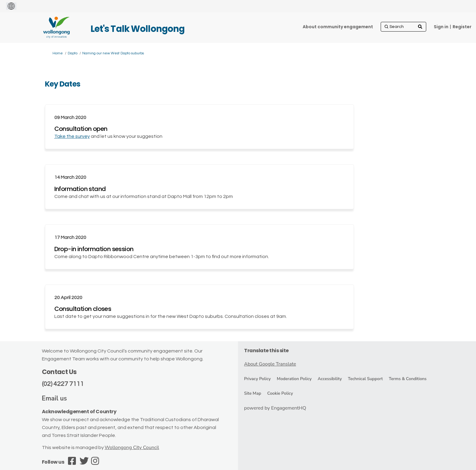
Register (462, 27)
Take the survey (72, 136)
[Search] (403, 27)
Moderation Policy (294, 379)
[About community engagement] (338, 27)
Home (58, 53)
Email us (54, 398)
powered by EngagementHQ (275, 408)
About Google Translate (270, 364)
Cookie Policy (280, 393)
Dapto (73, 53)
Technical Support (365, 379)
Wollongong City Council (132, 448)
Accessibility (330, 379)
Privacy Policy (257, 379)
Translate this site (266, 351)
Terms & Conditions (408, 379)
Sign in (441, 27)
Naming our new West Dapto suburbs (113, 53)
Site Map (253, 393)
